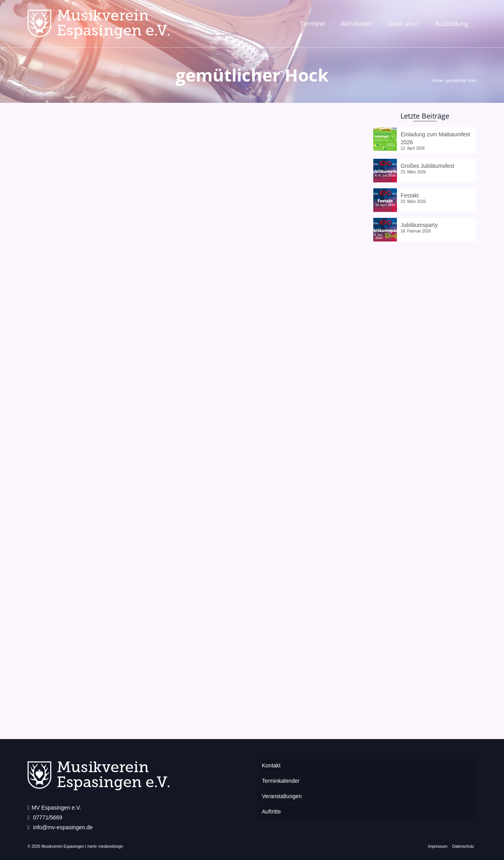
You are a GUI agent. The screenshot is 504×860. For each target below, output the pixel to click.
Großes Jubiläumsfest (428, 166)
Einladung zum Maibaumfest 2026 (436, 138)
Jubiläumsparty (419, 225)
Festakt (410, 195)
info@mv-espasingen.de (60, 827)
